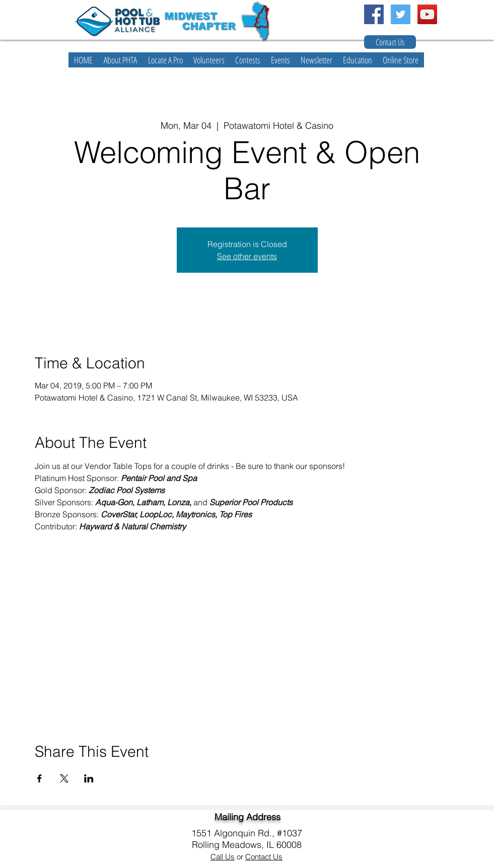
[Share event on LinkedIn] (89, 778)
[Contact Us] (390, 42)
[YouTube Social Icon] (427, 14)
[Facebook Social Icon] (374, 14)
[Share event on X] (64, 778)
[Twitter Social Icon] (401, 14)
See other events (247, 256)
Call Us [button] (223, 857)
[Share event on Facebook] (40, 778)
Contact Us (264, 857)
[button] (120, 60)
